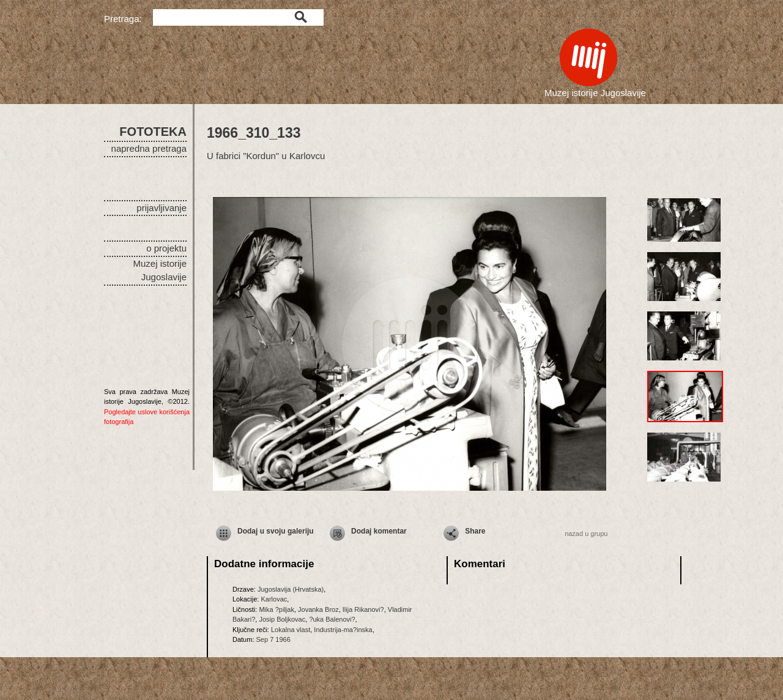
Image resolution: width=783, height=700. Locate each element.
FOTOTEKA (153, 132)
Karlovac (274, 599)
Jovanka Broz (318, 609)
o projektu (166, 248)
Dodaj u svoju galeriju (276, 531)
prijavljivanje (161, 208)
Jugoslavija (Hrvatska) (291, 589)
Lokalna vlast (291, 630)
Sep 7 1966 (273, 639)
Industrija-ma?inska (343, 630)
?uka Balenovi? (332, 619)
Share (475, 531)
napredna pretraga (149, 148)
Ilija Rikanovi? (363, 609)
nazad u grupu (586, 534)
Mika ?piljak (276, 609)
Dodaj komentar (379, 531)
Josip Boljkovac (282, 619)
